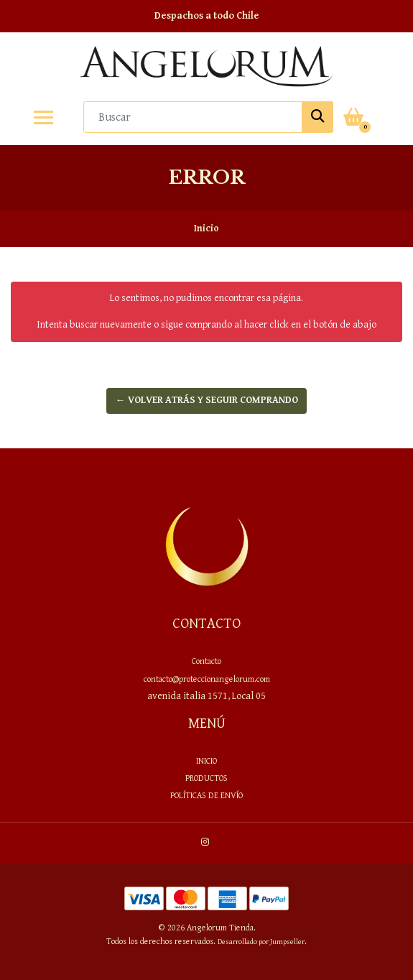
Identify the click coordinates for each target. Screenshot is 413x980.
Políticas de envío (206, 795)
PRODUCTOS (206, 778)
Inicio (206, 761)
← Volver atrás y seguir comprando (207, 400)
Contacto (206, 661)
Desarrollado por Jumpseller (261, 942)
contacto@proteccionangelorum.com (207, 679)
